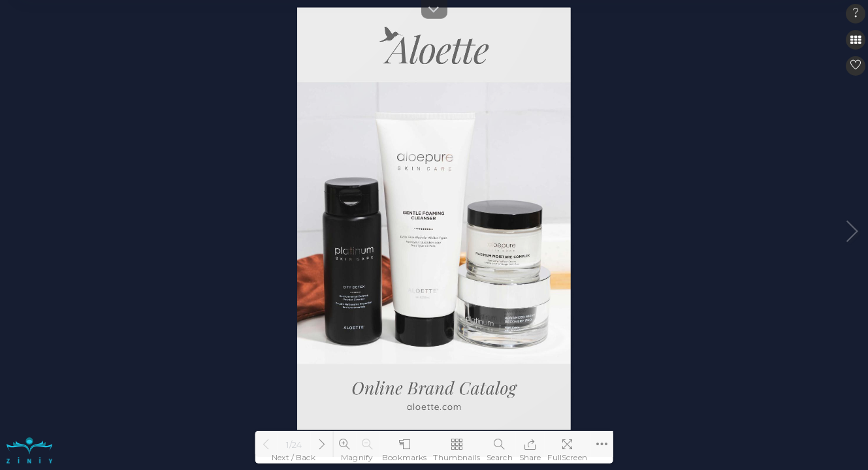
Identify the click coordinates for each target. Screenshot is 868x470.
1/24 (294, 445)
